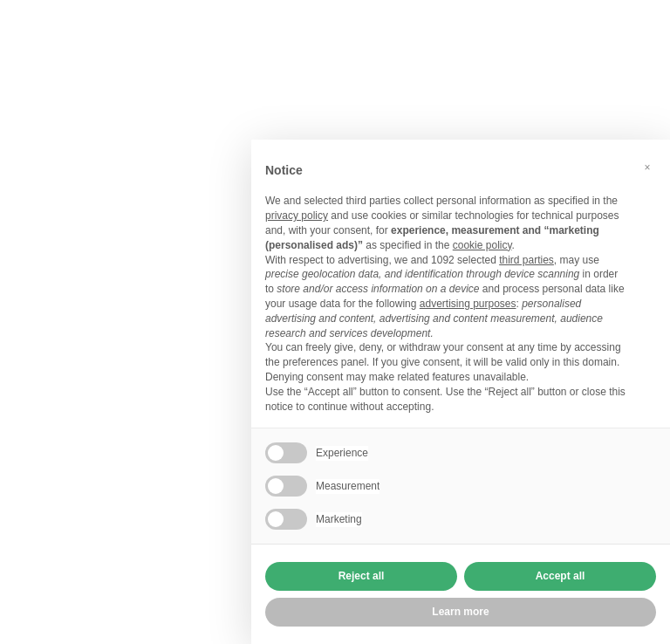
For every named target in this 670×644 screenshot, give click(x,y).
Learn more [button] (460, 612)
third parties (526, 260)
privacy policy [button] (297, 216)
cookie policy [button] (482, 245)
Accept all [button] (561, 576)
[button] (647, 168)
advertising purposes (468, 304)
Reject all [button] (362, 576)
